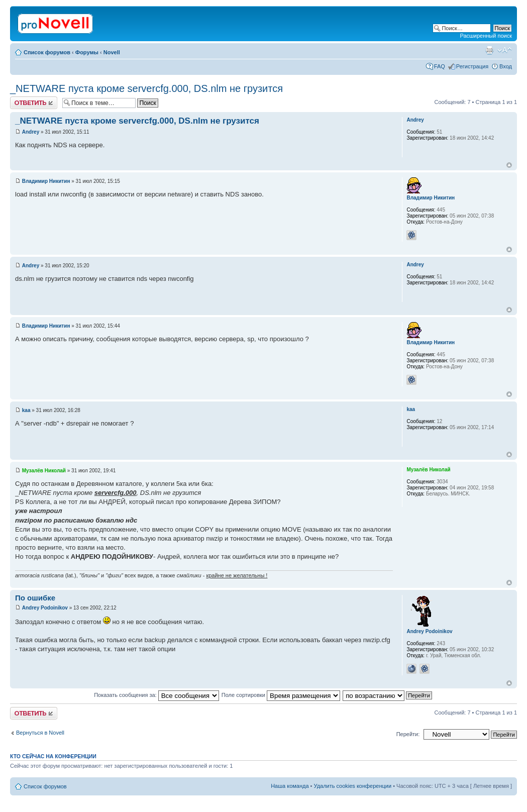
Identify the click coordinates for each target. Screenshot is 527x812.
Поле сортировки (281, 695)
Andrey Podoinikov (45, 608)
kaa (26, 410)
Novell (112, 52)
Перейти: (408, 734)
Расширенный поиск (486, 36)
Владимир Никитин (46, 181)
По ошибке (35, 598)
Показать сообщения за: (156, 695)
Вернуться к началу (509, 165)
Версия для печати (489, 50)
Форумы (87, 52)
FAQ (440, 66)
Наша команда (290, 786)
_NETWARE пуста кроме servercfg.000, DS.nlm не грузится (146, 88)
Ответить (34, 103)
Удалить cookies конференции (353, 786)
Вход (506, 66)
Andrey (31, 132)
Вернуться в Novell (40, 733)
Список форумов (47, 52)
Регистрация (472, 66)
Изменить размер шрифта (505, 50)
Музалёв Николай (44, 471)
